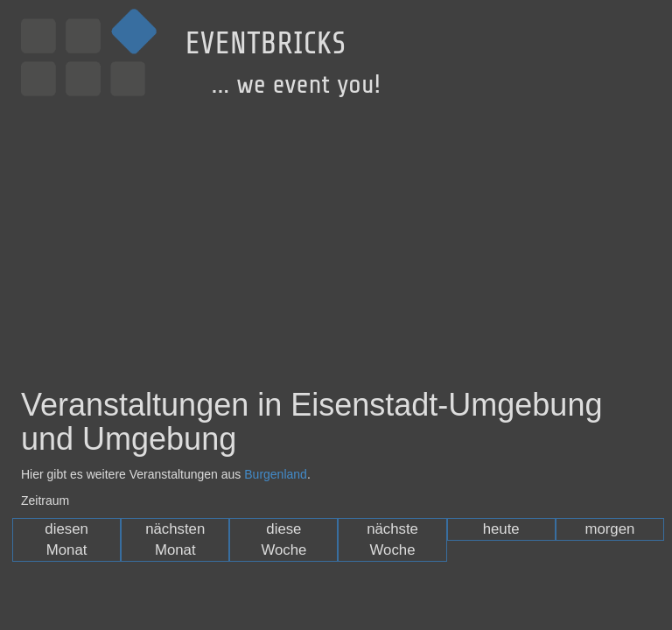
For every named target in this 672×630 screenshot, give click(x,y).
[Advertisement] (336, 230)
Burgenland (276, 474)
